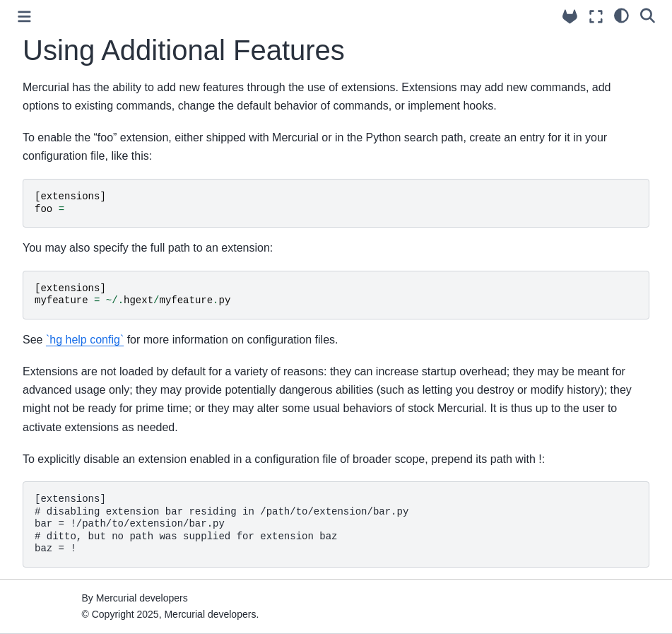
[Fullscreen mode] (596, 17)
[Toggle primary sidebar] (24, 17)
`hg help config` (85, 340)
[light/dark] (621, 15)
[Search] (648, 15)
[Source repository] (570, 17)
